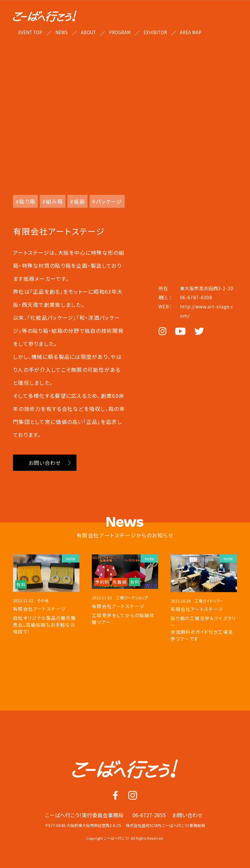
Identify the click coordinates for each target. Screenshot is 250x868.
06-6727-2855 (149, 818)
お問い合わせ (45, 463)
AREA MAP (191, 32)
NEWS (62, 32)
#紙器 (77, 201)
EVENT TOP (30, 32)
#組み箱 (53, 201)
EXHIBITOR (155, 32)
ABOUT (88, 32)
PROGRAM (120, 32)
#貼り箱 (25, 201)
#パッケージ (107, 201)
